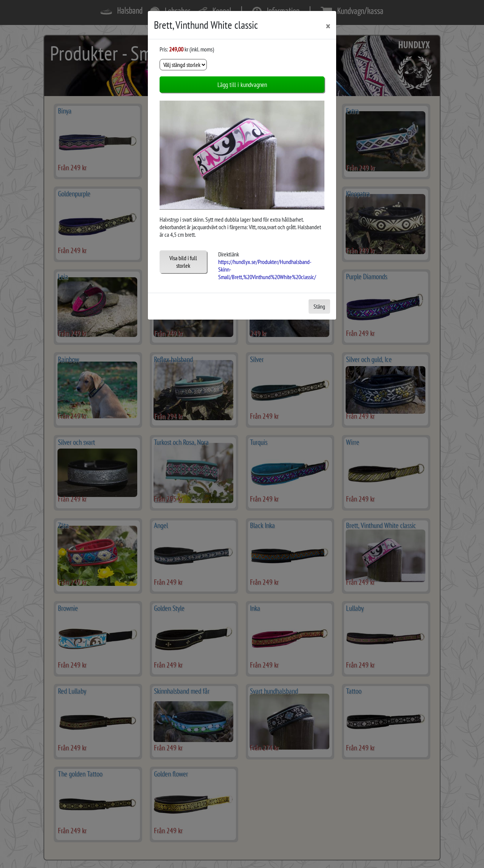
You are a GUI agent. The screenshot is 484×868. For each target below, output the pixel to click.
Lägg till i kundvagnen (242, 85)
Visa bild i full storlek (183, 262)
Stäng (319, 306)
